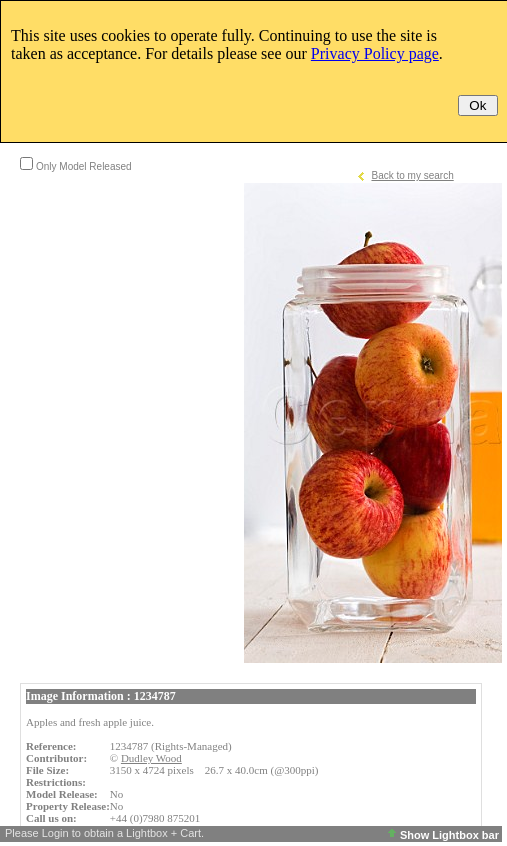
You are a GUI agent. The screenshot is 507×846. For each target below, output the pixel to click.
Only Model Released (84, 166)
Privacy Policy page (375, 53)
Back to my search (412, 175)
